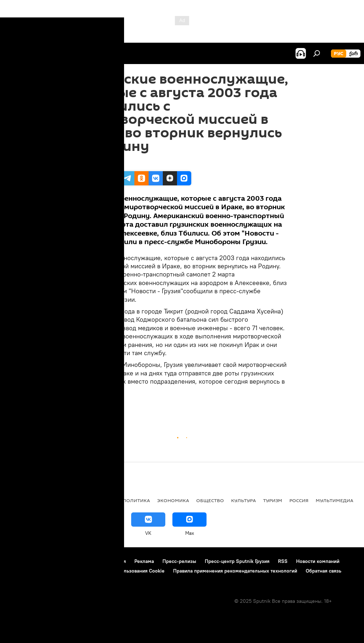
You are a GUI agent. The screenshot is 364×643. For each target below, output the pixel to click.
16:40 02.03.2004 (96, 162)
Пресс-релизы (179, 561)
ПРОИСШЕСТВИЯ (96, 406)
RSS (283, 561)
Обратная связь (323, 571)
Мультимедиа (334, 500)
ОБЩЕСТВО (210, 500)
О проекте (19, 561)
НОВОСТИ (19, 500)
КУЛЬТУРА (243, 500)
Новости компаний (318, 561)
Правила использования (98, 561)
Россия (299, 500)
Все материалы (95, 500)
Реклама (144, 561)
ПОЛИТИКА (136, 500)
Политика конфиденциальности (44, 571)
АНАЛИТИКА (53, 500)
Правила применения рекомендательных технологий (235, 571)
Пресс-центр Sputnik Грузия (237, 561)
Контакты (51, 561)
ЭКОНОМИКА (173, 500)
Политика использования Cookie (127, 571)
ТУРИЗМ (273, 500)
